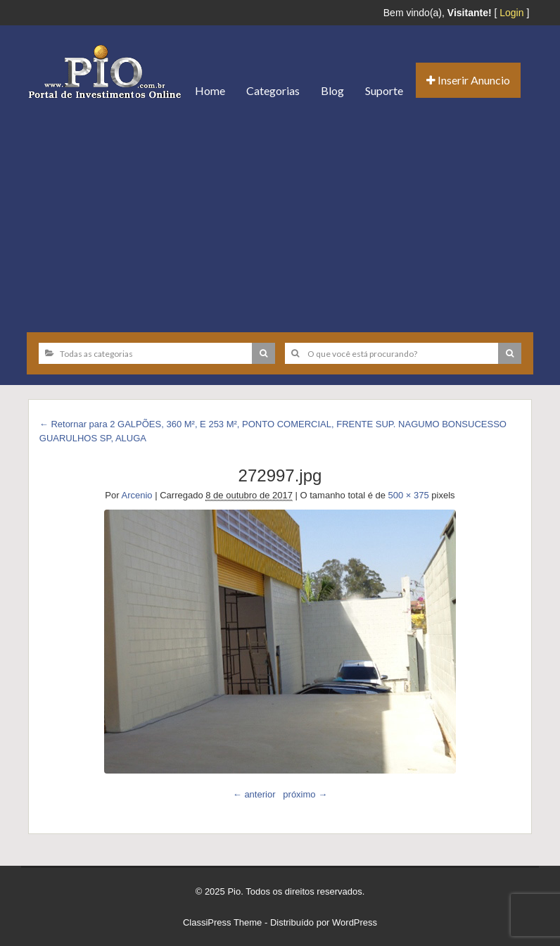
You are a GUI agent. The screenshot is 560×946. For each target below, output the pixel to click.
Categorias (273, 90)
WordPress (355, 922)
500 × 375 (409, 495)
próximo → (305, 794)
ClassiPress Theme (222, 922)
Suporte (384, 90)
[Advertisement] (280, 216)
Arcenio (137, 495)
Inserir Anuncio (468, 80)
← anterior (254, 794)
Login (511, 13)
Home (210, 90)
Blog (332, 90)
